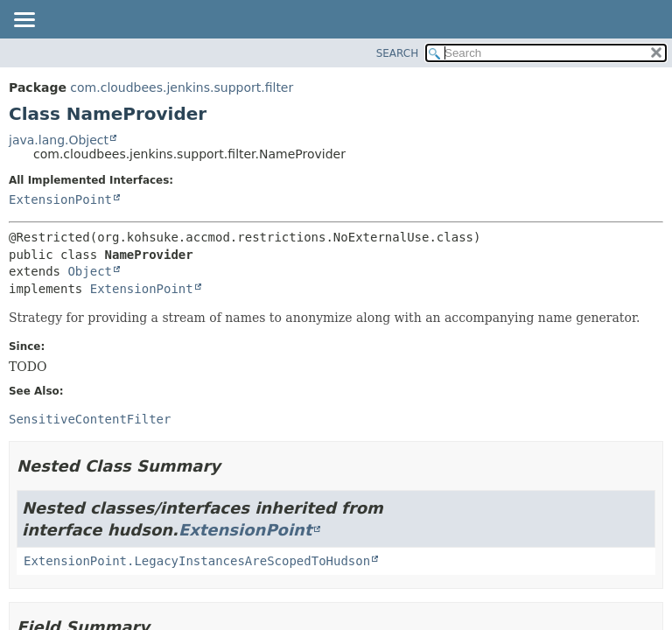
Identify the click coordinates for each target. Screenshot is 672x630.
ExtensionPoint (60, 199)
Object (90, 271)
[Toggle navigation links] (24, 21)
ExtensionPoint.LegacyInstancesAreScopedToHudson (197, 561)
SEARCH (398, 53)
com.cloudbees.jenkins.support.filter (182, 87)
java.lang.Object (59, 140)
